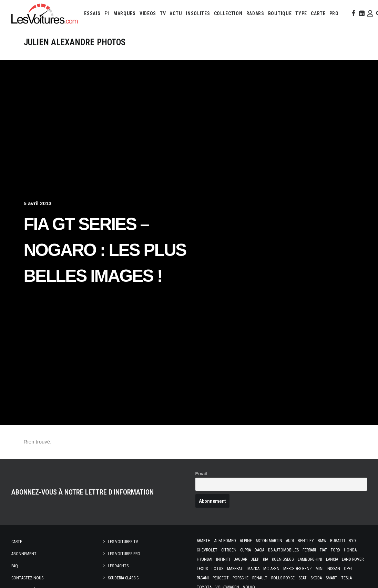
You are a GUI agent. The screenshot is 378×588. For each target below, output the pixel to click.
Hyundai (205, 559)
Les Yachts (118, 566)
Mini (320, 569)
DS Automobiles (283, 550)
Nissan (334, 569)
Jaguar (241, 559)
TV (163, 13)
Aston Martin (269, 541)
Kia (265, 559)
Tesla (346, 578)
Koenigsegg (283, 559)
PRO (334, 13)
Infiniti (223, 559)
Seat (303, 578)
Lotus (217, 569)
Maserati (235, 569)
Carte (17, 542)
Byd (352, 541)
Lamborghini (310, 559)
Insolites (198, 13)
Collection (228, 13)
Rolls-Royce (283, 578)
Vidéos (148, 13)
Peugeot (221, 578)
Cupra (246, 550)
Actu (176, 13)
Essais (92, 13)
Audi (290, 541)
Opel (348, 569)
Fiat (323, 550)
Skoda (316, 578)
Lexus (202, 569)
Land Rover (353, 559)
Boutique (280, 13)
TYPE (301, 13)
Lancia (332, 559)
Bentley (306, 541)
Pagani (203, 578)
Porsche (241, 578)
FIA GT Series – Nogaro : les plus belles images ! (105, 250)
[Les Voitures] (45, 13)
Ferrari (309, 550)
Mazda (253, 569)
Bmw (322, 541)
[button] (353, 13)
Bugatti (338, 541)
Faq (15, 566)
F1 (107, 13)
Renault (260, 578)
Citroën (229, 550)
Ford (335, 550)
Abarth (204, 541)
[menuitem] (92, 13)
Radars (255, 13)
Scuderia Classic (123, 578)
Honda (350, 550)
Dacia (259, 550)
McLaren (271, 569)
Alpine (246, 541)
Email (201, 474)
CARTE (318, 13)
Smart (331, 578)
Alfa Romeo (225, 541)
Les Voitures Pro (124, 554)
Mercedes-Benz (298, 569)
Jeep (255, 559)
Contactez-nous (27, 578)
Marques (125, 13)
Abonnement (24, 554)
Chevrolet (207, 550)
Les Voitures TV (123, 542)
